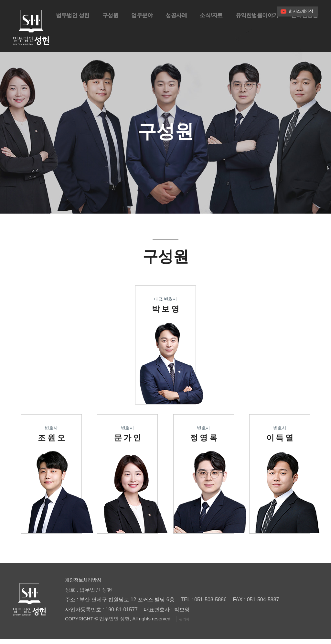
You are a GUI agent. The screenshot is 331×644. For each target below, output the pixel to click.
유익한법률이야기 (254, 30)
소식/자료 (206, 30)
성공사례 (170, 30)
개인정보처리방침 (86, 585)
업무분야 (134, 30)
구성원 (102, 30)
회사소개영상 (301, 11)
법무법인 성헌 (63, 30)
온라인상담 (304, 30)
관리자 (184, 624)
